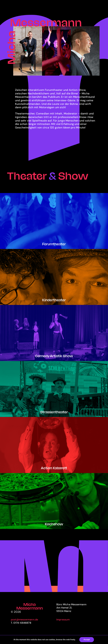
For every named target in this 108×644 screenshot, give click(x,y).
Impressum (63, 620)
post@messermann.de (24, 620)
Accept (87, 640)
